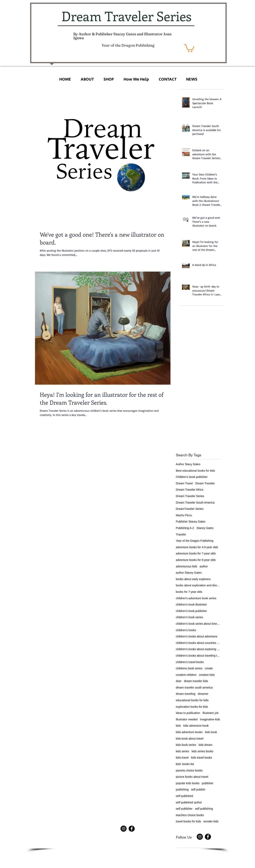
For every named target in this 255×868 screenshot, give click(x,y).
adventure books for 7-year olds (196, 553)
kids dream (205, 745)
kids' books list (185, 764)
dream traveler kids (196, 681)
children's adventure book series (196, 598)
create (209, 668)
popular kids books (188, 783)
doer (179, 681)
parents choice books (189, 770)
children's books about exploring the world (198, 649)
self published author (189, 802)
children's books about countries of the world (198, 643)
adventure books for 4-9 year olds (197, 547)
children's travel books (190, 662)
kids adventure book (196, 726)
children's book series (189, 617)
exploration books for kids (192, 707)
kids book (211, 732)
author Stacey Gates (189, 573)
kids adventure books (189, 732)
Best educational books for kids (196, 471)
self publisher (184, 809)
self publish (198, 789)
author (204, 566)
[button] (189, 48)
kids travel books (202, 758)
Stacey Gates (205, 528)
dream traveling (186, 694)
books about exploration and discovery (198, 585)
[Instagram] (124, 829)
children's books (186, 630)
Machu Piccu (184, 515)
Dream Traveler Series (190, 496)
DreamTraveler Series (190, 509)
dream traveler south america (194, 687)
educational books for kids (192, 700)
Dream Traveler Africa (190, 490)
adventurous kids (187, 566)
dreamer (203, 694)
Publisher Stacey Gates (191, 522)
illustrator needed (187, 719)
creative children (186, 675)
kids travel (182, 758)
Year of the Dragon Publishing (195, 541)
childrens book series (189, 668)
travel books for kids (189, 821)
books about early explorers (193, 579)
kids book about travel (190, 739)
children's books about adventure (197, 636)
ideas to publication (188, 713)
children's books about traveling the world (198, 656)
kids (178, 726)
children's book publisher (192, 611)
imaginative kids (210, 719)
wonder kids (211, 821)
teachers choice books (190, 815)
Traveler (181, 534)
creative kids (207, 675)
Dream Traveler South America (195, 503)
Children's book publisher (192, 477)
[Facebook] (132, 829)
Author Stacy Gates (188, 464)
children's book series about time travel (198, 624)
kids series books (203, 751)
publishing (182, 789)
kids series (183, 751)
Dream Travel (184, 483)
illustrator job (210, 713)
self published (185, 796)
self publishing (204, 809)
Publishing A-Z (185, 528)
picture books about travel (192, 777)
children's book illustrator (192, 605)
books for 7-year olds (189, 592)
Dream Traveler (205, 483)
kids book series (186, 745)
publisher (208, 783)
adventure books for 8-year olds (196, 560)
